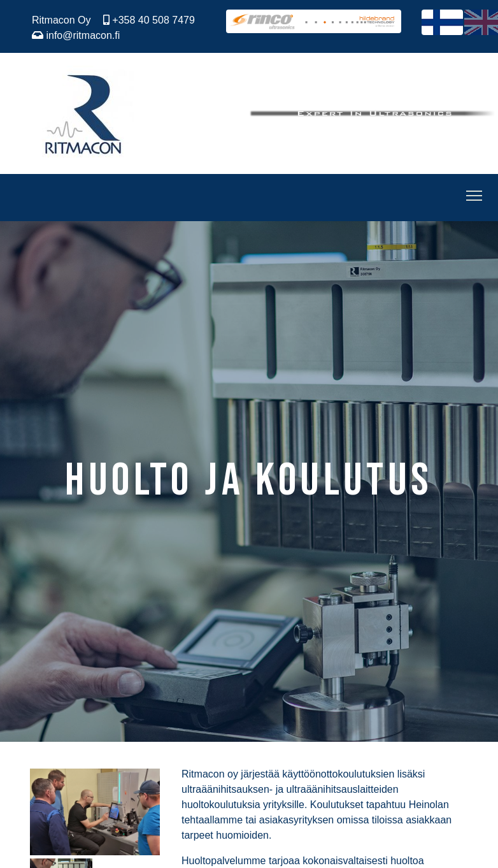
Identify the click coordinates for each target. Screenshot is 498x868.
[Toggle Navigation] (474, 198)
